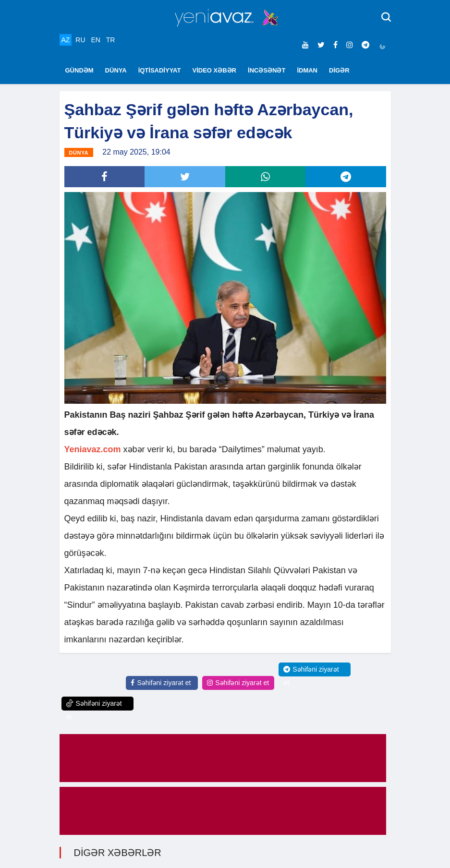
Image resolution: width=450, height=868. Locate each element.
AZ (66, 40)
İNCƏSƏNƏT (267, 70)
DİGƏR (339, 70)
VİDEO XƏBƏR (215, 70)
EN (95, 40)
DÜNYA (116, 70)
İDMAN (307, 70)
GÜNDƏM (79, 70)
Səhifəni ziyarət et (161, 683)
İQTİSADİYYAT (160, 70)
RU (80, 40)
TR (111, 40)
